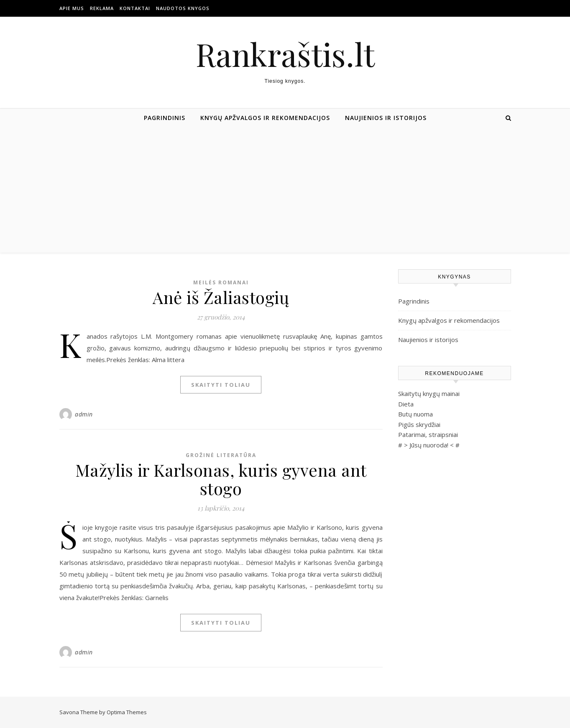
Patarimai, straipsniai (428, 434)
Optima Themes (127, 712)
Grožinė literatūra (221, 455)
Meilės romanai (221, 282)
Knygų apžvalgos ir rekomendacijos (265, 118)
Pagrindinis (165, 118)
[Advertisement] (285, 190)
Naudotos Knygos (183, 8)
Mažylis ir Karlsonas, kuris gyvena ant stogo (221, 479)
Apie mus (72, 8)
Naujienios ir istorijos (386, 118)
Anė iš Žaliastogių (221, 297)
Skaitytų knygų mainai (429, 393)
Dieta (406, 404)
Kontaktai (135, 8)
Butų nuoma (415, 414)
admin (84, 414)
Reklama (102, 8)
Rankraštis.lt (285, 54)
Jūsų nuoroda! (429, 445)
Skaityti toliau (221, 385)
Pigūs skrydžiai (419, 424)
